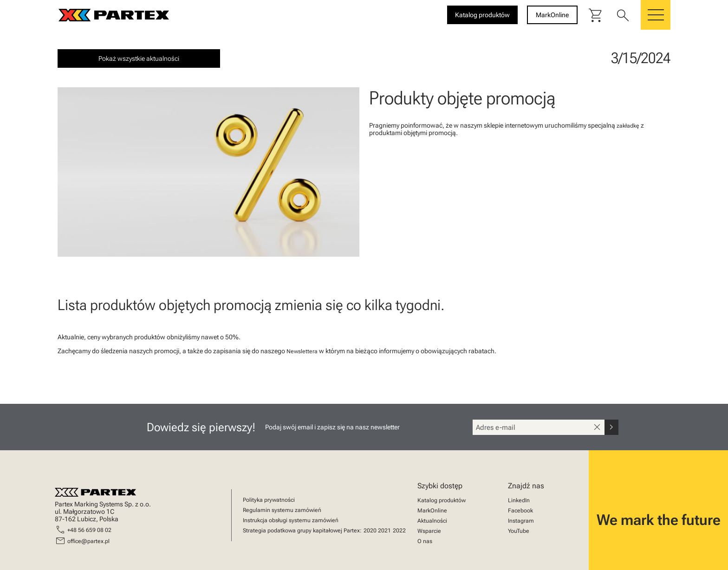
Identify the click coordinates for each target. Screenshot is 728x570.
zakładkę (628, 126)
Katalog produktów (442, 500)
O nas (425, 541)
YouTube (519, 531)
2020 (370, 531)
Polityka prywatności (269, 500)
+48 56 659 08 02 (89, 530)
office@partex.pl (88, 541)
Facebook (520, 511)
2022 (399, 531)
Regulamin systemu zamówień (282, 510)
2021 (384, 531)
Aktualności (432, 521)
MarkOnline (432, 511)
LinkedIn (519, 500)
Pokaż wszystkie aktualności (139, 58)
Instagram (521, 521)
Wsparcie (429, 531)
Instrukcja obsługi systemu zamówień (291, 520)
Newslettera (302, 351)
